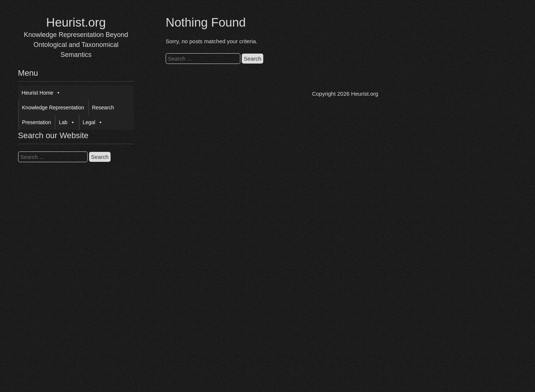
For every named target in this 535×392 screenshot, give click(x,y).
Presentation (37, 122)
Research (103, 108)
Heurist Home (41, 93)
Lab (67, 122)
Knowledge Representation (53, 108)
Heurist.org (76, 22)
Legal (93, 122)
